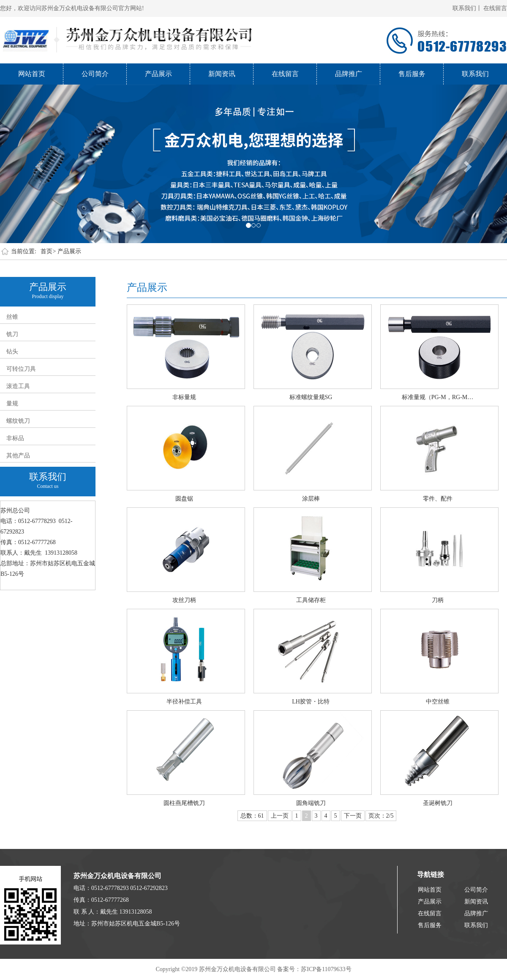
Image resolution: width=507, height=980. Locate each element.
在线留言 (495, 8)
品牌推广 (349, 74)
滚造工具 (18, 386)
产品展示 (158, 74)
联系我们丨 (467, 8)
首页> (48, 251)
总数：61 (252, 816)
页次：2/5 (381, 816)
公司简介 (95, 74)
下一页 (353, 816)
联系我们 (475, 74)
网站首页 (32, 74)
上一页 (280, 816)
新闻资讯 (222, 74)
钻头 (12, 352)
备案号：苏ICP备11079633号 (314, 969)
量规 (12, 404)
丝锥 (12, 317)
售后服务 (412, 74)
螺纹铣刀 (18, 421)
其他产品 (18, 456)
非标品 (15, 438)
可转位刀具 (21, 369)
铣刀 (12, 334)
